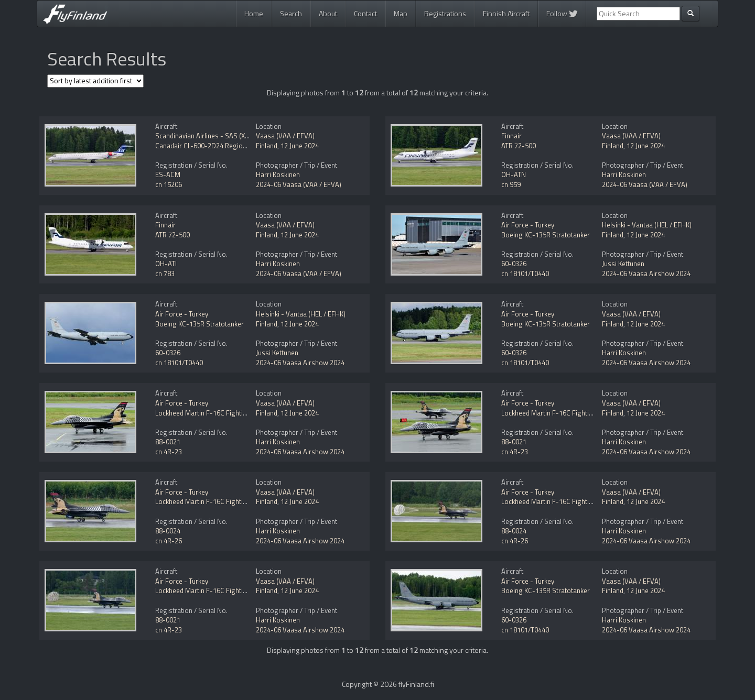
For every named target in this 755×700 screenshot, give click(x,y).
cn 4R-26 (169, 541)
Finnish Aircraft (506, 13)
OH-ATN (514, 174)
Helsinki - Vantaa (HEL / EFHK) (647, 225)
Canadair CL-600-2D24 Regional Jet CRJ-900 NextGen (235, 146)
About (328, 13)
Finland (267, 146)
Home (254, 13)
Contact (365, 13)
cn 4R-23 (169, 452)
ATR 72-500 (519, 146)
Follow (562, 13)
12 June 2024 (300, 146)
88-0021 (168, 442)
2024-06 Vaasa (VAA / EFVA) (299, 184)
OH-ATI (166, 264)
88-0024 (168, 531)
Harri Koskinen (278, 174)
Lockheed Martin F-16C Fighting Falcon (214, 413)
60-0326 (514, 264)
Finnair (511, 136)
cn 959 (511, 184)
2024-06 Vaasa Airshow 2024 (646, 274)
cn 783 (165, 274)
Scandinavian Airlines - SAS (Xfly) (204, 136)
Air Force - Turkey (528, 225)
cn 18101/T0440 (525, 274)
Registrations (445, 13)
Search (291, 13)
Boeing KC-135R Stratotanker (546, 235)
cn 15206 (169, 184)
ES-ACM (168, 174)
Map (401, 13)
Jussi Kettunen (623, 264)
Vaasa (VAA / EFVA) (285, 136)
